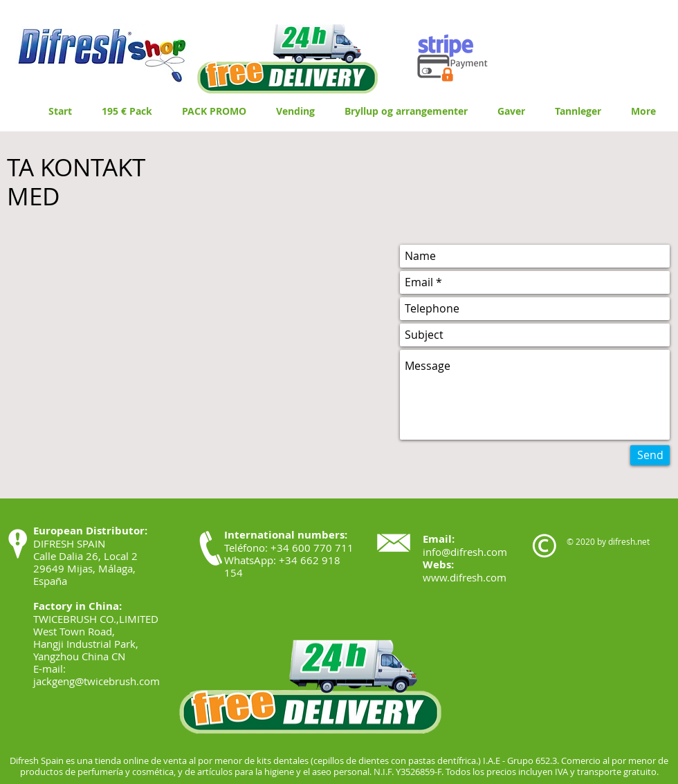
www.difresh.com (465, 577)
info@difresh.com (465, 552)
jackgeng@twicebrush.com (97, 681)
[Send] (650, 455)
